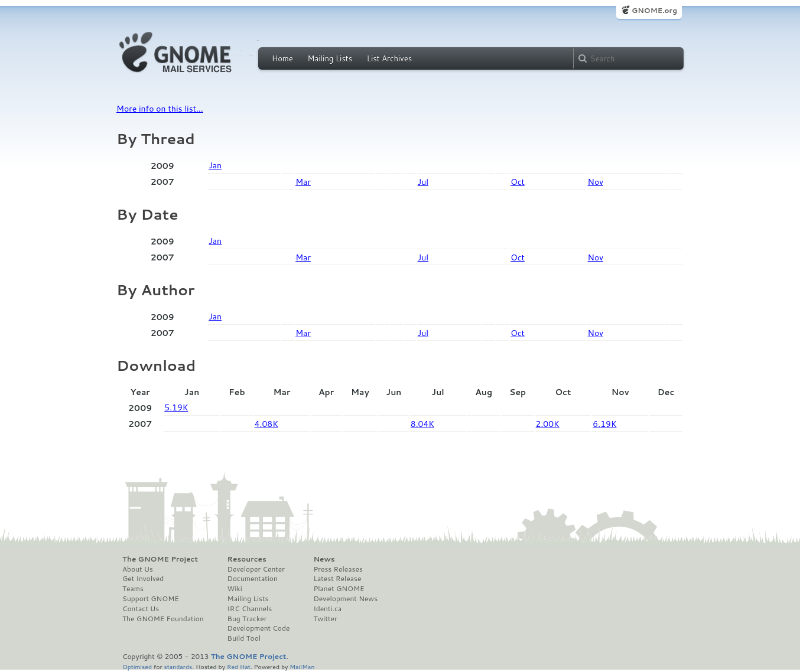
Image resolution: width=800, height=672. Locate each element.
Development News (345, 599)
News (324, 559)
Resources (247, 559)
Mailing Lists (330, 58)
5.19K (176, 407)
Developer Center (256, 569)
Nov (596, 182)
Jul (423, 182)
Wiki (235, 589)
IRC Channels (250, 609)
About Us (138, 569)
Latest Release (337, 579)
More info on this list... (160, 109)
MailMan (302, 666)
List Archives (389, 58)
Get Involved (143, 579)
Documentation (253, 579)
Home (282, 58)
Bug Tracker (247, 619)
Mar (303, 182)
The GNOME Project (160, 559)
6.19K (604, 424)
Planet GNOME (339, 589)
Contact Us (141, 609)
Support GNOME (151, 599)
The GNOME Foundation (163, 619)
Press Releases (338, 569)
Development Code (259, 628)
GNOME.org (654, 10)
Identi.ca (327, 609)
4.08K (266, 424)
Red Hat (239, 666)
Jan (215, 165)
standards (178, 666)
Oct (518, 182)
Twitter (325, 619)
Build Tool (244, 638)
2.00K (548, 424)
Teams (133, 589)
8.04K (422, 424)
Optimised (137, 666)
